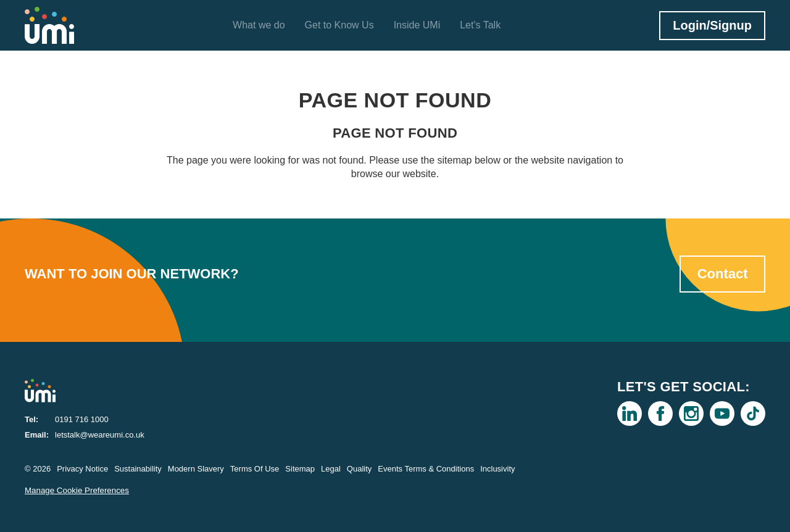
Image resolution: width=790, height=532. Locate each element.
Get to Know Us (339, 25)
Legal (331, 469)
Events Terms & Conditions (426, 469)
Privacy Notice (82, 469)
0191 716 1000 (82, 419)
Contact (723, 274)
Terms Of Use (255, 469)
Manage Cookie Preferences (77, 490)
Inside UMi (417, 25)
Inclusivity (497, 469)
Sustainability (138, 469)
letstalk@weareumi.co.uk (100, 435)
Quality (359, 469)
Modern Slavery (196, 469)
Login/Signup (712, 25)
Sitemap (300, 469)
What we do (259, 25)
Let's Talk (480, 25)
